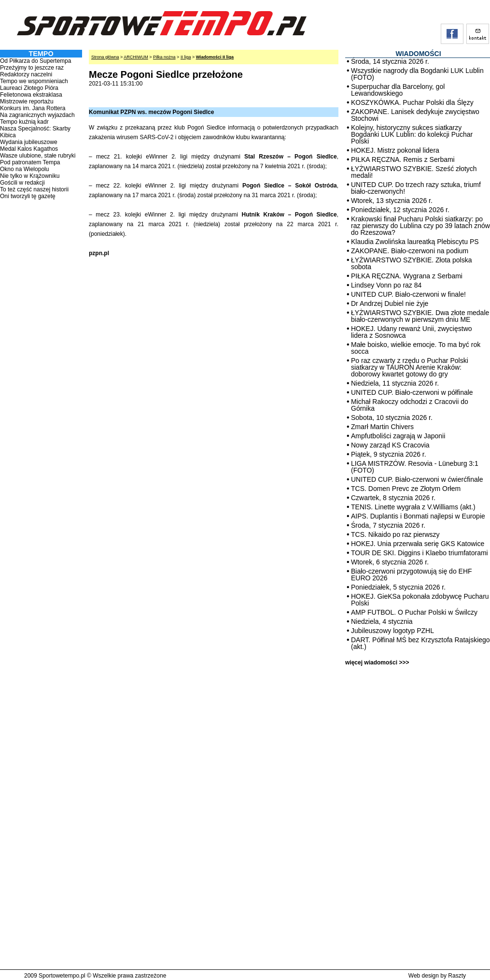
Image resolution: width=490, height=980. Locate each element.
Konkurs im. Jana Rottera (33, 108)
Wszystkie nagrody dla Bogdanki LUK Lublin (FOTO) (417, 74)
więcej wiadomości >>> (377, 663)
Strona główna (105, 57)
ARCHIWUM (136, 57)
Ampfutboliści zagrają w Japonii (398, 436)
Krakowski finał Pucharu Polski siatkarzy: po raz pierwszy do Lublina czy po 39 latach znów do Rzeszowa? (420, 226)
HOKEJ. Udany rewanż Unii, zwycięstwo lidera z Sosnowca (412, 332)
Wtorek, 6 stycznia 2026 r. (390, 562)
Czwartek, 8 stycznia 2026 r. (393, 498)
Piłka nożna (164, 57)
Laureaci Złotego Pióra (29, 88)
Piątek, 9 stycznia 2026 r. (389, 454)
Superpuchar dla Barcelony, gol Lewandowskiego (398, 90)
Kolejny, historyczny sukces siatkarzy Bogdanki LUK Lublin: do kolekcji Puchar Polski (412, 134)
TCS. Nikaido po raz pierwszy (395, 534)
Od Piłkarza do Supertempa (35, 61)
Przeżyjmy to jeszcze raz (32, 68)
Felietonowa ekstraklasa (31, 95)
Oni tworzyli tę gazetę (28, 196)
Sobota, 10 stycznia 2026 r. (392, 418)
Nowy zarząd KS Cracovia (390, 445)
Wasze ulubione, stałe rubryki (38, 156)
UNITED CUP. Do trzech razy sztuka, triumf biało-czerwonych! (416, 188)
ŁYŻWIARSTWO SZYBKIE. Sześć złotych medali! (414, 172)
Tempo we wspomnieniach (34, 81)
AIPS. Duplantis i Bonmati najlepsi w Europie (418, 516)
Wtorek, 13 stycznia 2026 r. (392, 201)
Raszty (457, 976)
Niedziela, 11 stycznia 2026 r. (395, 383)
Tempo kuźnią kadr (24, 122)
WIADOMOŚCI (418, 54)
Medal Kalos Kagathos (29, 149)
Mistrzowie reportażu (27, 101)
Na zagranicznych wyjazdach (37, 115)
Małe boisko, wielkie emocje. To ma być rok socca (416, 348)
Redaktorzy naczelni (26, 74)
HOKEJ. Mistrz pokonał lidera (395, 150)
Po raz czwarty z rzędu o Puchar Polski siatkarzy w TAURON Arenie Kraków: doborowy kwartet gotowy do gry (410, 367)
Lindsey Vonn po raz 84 (386, 285)
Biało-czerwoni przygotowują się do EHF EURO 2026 (412, 575)
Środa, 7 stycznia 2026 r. (388, 525)
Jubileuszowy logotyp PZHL (392, 631)
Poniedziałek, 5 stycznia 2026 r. (398, 587)
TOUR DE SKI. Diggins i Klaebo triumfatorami (420, 553)
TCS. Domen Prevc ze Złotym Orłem (406, 489)
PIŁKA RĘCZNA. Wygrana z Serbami (407, 276)
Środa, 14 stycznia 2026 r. (390, 61)
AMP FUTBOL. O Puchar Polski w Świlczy (414, 612)
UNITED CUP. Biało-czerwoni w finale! (408, 294)
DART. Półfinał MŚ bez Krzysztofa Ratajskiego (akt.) (420, 643)
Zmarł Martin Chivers (382, 427)
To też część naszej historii (34, 189)
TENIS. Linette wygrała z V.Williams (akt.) (413, 507)
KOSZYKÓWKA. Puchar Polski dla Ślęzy (412, 102)
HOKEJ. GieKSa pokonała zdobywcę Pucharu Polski (420, 600)
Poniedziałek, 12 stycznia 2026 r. (400, 210)
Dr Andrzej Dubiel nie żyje (390, 303)
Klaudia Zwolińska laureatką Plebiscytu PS (415, 242)
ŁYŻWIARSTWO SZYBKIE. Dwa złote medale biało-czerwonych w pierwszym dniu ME (420, 316)
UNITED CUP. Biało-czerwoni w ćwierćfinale (417, 479)
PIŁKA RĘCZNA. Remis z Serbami (403, 159)
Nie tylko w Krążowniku (30, 176)
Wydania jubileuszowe (29, 142)
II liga (186, 57)
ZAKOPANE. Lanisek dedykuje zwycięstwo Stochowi (415, 115)
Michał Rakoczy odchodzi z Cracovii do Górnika (410, 405)
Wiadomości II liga (215, 57)
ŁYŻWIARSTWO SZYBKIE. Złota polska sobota (412, 263)
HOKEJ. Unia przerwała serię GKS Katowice (418, 544)
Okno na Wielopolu (24, 169)
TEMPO (41, 54)
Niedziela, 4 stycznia (382, 621)
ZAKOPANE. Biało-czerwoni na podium (410, 251)
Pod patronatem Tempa (30, 162)
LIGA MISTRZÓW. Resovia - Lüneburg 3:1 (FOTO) (415, 467)
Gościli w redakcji (22, 183)
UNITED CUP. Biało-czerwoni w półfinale (412, 392)
